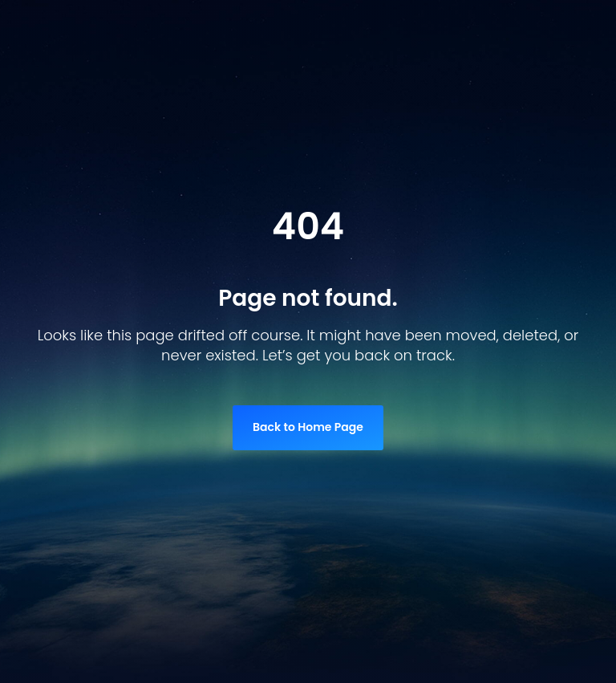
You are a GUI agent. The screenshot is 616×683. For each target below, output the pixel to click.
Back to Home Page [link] (308, 427)
